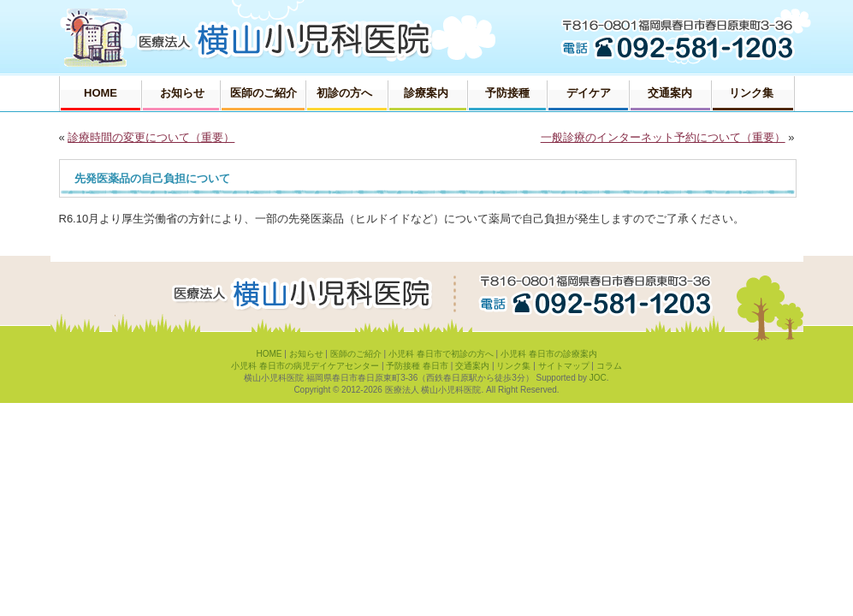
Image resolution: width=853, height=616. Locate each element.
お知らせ (306, 354)
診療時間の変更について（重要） (151, 137)
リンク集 (513, 366)
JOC (598, 378)
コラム (609, 366)
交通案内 (472, 366)
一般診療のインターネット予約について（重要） (663, 137)
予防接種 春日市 (417, 366)
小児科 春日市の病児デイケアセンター (305, 366)
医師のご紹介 (356, 354)
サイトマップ (564, 366)
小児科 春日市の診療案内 (549, 354)
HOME (269, 354)
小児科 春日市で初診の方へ (441, 354)
